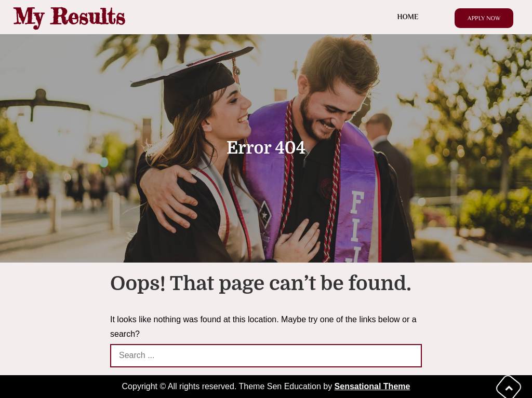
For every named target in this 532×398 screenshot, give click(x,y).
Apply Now (484, 18)
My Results (69, 16)
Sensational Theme (373, 386)
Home (408, 17)
